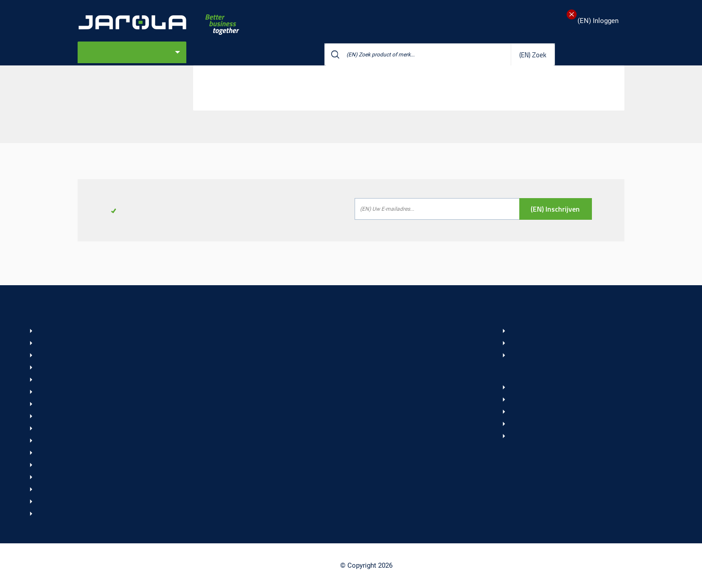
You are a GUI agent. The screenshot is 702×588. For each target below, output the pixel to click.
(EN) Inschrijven (555, 209)
